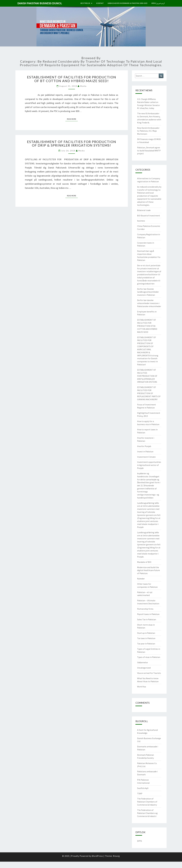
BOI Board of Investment (149, 216)
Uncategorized (144, 668)
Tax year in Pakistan (146, 644)
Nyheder (141, 579)
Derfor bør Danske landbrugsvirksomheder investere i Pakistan (148, 292)
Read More (72, 119)
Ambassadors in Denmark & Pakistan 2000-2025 (127, 3)
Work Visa (142, 687)
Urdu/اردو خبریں (158, 3)
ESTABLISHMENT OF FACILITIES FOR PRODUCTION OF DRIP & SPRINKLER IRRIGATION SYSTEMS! (72, 144)
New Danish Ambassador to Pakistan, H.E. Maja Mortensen (148, 131)
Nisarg (116, 856)
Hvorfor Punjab (144, 446)
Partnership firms (145, 609)
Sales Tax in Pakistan (147, 619)
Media (83, 86)
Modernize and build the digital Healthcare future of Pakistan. (149, 570)
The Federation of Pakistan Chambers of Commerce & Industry (147, 802)
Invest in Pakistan (145, 452)
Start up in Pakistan (146, 633)
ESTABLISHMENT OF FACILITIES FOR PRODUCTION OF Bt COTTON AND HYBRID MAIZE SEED (147, 326)
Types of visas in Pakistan (149, 657)
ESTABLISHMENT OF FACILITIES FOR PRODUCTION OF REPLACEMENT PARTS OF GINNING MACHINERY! (149, 393)
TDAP (140, 793)
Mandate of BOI (144, 562)
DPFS (140, 841)
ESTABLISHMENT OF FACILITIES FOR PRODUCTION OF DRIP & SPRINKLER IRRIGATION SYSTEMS (147, 376)
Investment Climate (146, 457)
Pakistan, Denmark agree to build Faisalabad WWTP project (149, 151)
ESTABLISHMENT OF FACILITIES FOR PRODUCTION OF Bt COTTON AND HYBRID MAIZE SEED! (72, 79)
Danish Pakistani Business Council (40, 3)
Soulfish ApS (143, 788)
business (141, 221)
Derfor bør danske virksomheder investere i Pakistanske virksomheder (149, 303)
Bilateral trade (144, 210)
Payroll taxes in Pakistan (148, 614)
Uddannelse (142, 662)
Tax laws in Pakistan (146, 638)
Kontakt (100, 3)
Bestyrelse (85, 3)
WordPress (97, 856)
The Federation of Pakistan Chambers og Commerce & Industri (147, 813)
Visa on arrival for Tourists (149, 673)
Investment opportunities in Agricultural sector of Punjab (149, 465)
